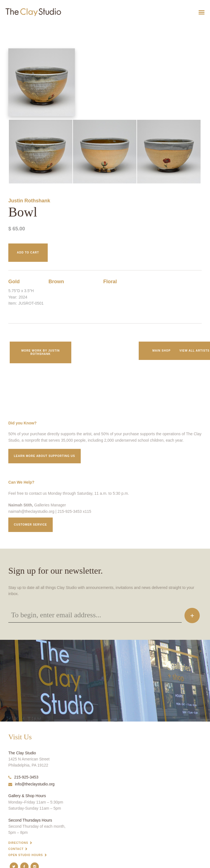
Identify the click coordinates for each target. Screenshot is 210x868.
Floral (110, 282)
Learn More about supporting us (45, 456)
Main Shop (161, 351)
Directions (18, 843)
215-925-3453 (23, 777)
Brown (56, 282)
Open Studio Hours (26, 855)
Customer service (31, 525)
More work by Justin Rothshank (41, 352)
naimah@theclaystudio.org (31, 511)
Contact (16, 849)
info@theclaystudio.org (31, 784)
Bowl (3, 26)
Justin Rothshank (29, 201)
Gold (14, 282)
